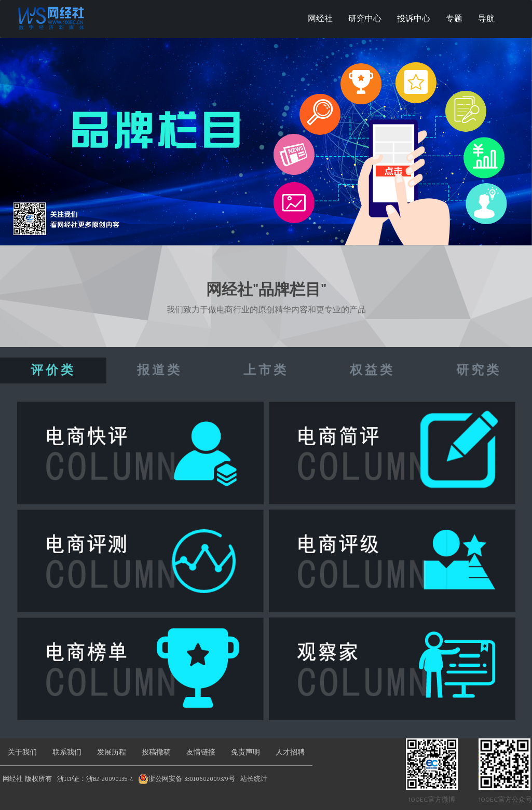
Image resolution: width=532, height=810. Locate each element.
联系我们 (67, 752)
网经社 (320, 19)
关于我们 (22, 752)
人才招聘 (290, 752)
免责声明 (245, 752)
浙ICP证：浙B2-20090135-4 (95, 779)
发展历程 (112, 752)
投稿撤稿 (156, 752)
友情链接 (201, 752)
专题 (454, 19)
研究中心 (365, 19)
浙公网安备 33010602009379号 (192, 779)
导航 (486, 19)
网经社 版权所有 (27, 779)
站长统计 (254, 779)
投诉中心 (414, 19)
